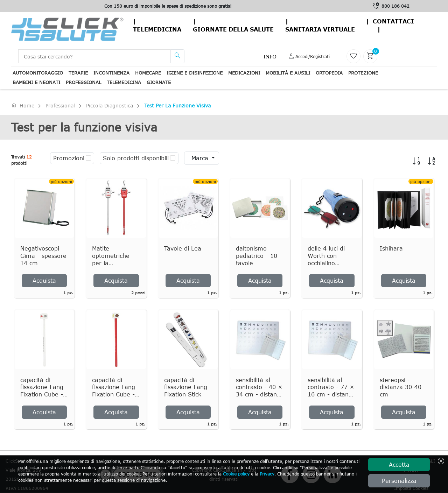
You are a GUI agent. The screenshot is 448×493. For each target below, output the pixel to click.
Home (23, 105)
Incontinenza (111, 73)
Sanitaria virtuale (320, 29)
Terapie (78, 73)
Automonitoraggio (38, 73)
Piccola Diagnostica (110, 105)
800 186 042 (395, 6)
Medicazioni (244, 73)
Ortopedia (329, 73)
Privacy (267, 474)
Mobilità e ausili (288, 73)
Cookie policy (236, 474)
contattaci (393, 21)
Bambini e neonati (36, 82)
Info (270, 57)
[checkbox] (88, 158)
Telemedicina (157, 29)
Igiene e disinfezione (195, 73)
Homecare (148, 73)
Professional (83, 82)
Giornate (159, 82)
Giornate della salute (233, 29)
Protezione (363, 73)
